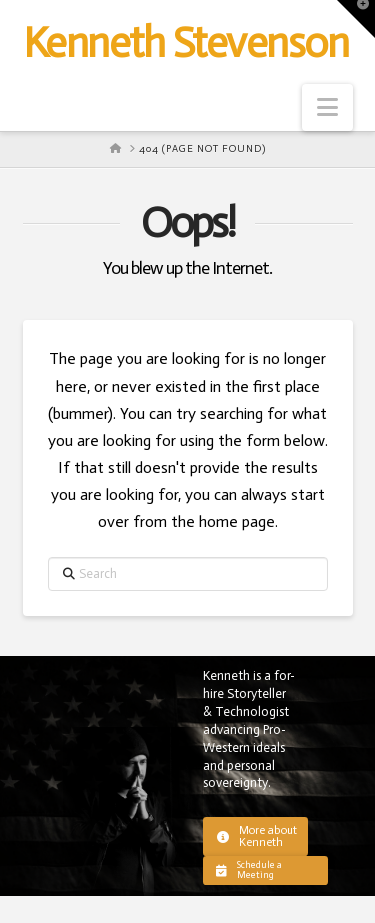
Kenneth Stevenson (186, 43)
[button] (327, 107)
